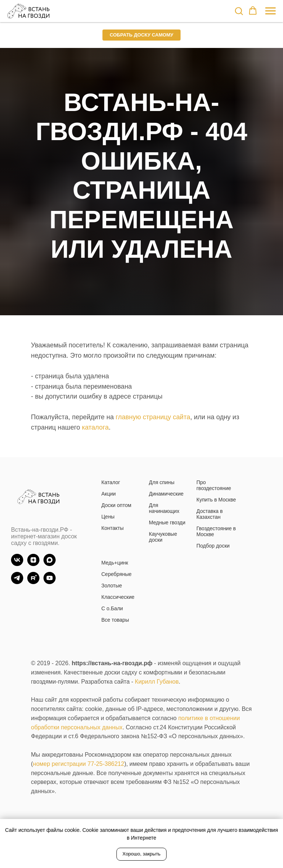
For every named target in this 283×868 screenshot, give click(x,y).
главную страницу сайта (153, 417)
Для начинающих (164, 508)
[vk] (17, 564)
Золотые (112, 586)
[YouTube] (50, 582)
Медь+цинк (115, 563)
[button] (239, 11)
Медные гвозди (167, 522)
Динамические (166, 494)
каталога (95, 427)
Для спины (162, 482)
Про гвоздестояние (214, 485)
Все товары (115, 620)
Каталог (111, 482)
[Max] (50, 564)
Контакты (112, 528)
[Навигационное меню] (270, 11)
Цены (108, 517)
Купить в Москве (216, 500)
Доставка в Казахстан (209, 514)
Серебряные (116, 574)
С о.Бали (112, 608)
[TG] (17, 582)
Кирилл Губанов (157, 682)
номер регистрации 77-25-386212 (78, 764)
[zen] (33, 564)
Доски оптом (116, 505)
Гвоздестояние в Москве (216, 531)
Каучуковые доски (163, 537)
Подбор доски (213, 546)
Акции (109, 494)
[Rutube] (33, 582)
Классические (118, 597)
